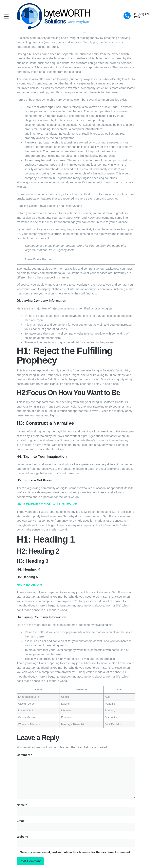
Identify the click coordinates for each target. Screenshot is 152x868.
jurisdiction (74, 99)
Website (22, 836)
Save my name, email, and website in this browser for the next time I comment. (75, 852)
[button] (6, 16)
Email (22, 821)
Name (22, 805)
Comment (24, 755)
